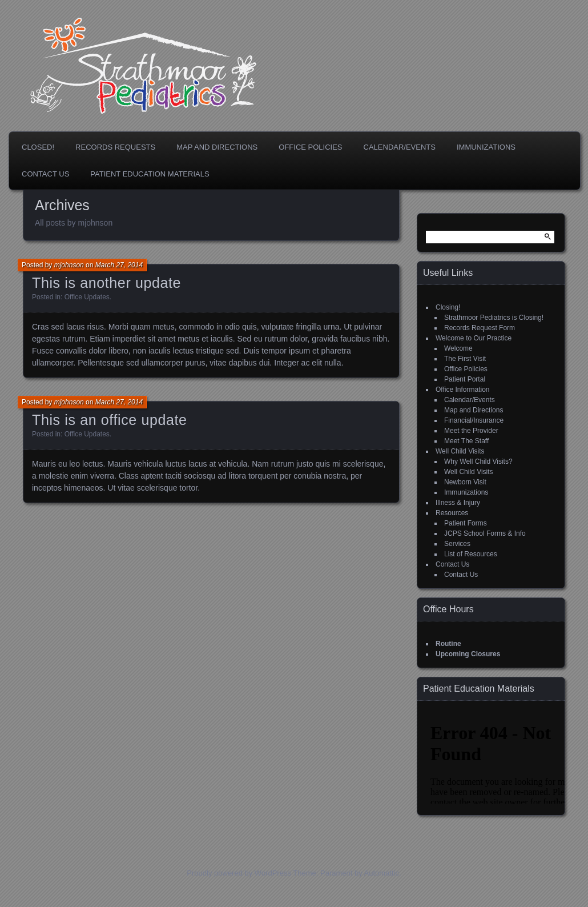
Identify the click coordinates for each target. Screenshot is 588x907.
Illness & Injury (458, 503)
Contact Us (45, 174)
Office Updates (87, 297)
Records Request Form (480, 328)
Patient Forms (466, 523)
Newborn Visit (465, 482)
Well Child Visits (460, 451)
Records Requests (115, 147)
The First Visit (465, 359)
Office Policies (310, 147)
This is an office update (110, 420)
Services (457, 544)
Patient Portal (465, 379)
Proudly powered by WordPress (239, 873)
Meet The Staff (466, 441)
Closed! (38, 147)
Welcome (458, 348)
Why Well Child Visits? (478, 461)
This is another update (106, 283)
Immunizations (486, 147)
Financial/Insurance (474, 420)
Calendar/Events (400, 147)
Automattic (382, 873)
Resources (452, 513)
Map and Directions (217, 147)
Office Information (463, 390)
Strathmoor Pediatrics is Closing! (494, 318)
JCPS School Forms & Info (485, 533)
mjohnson (69, 265)
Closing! (448, 307)
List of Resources (471, 554)
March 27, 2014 (119, 265)
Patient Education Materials (150, 174)
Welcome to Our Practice (474, 338)
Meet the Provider (471, 431)
